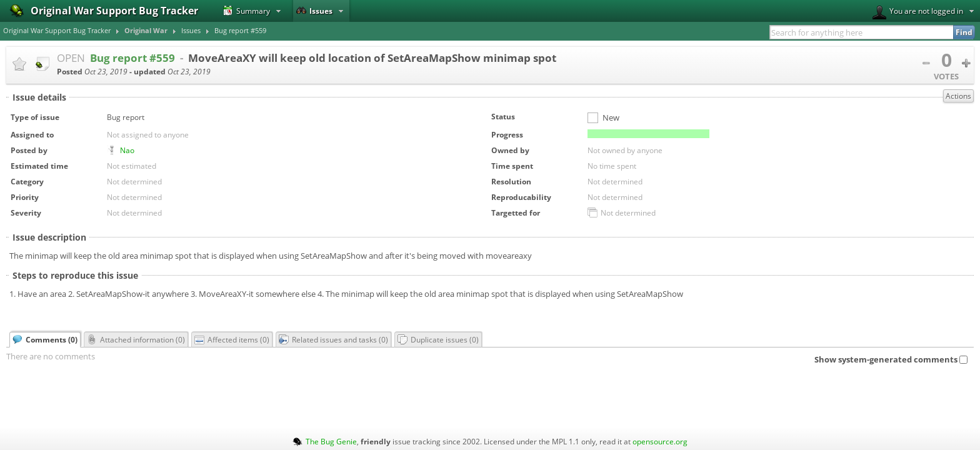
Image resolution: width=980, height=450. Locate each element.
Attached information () (136, 339)
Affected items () (232, 339)
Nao (127, 150)
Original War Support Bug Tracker (57, 31)
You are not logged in (918, 12)
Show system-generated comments (891, 359)
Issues (314, 11)
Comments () (45, 339)
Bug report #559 (240, 31)
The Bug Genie (331, 441)
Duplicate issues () (438, 339)
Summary (247, 11)
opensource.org (660, 441)
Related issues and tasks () (333, 339)
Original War (146, 31)
